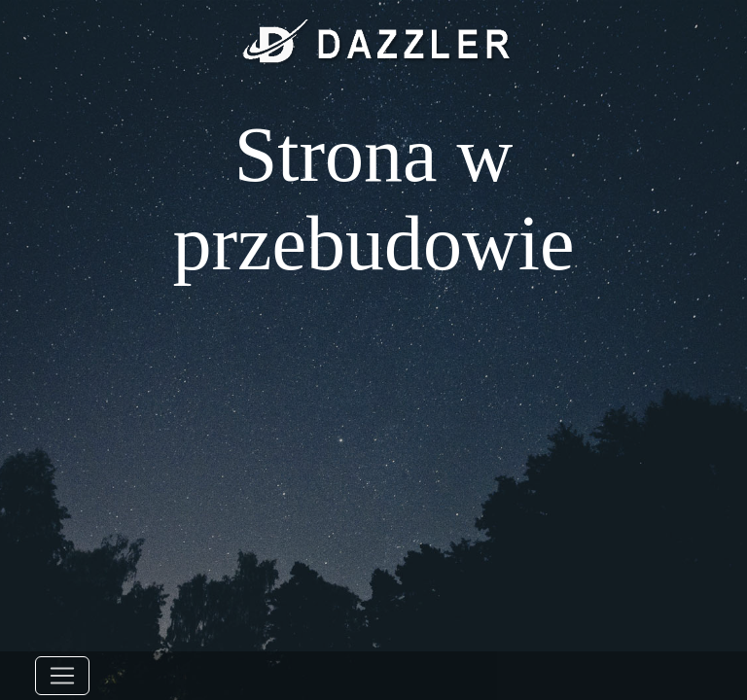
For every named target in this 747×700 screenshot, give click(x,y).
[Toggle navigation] (62, 676)
